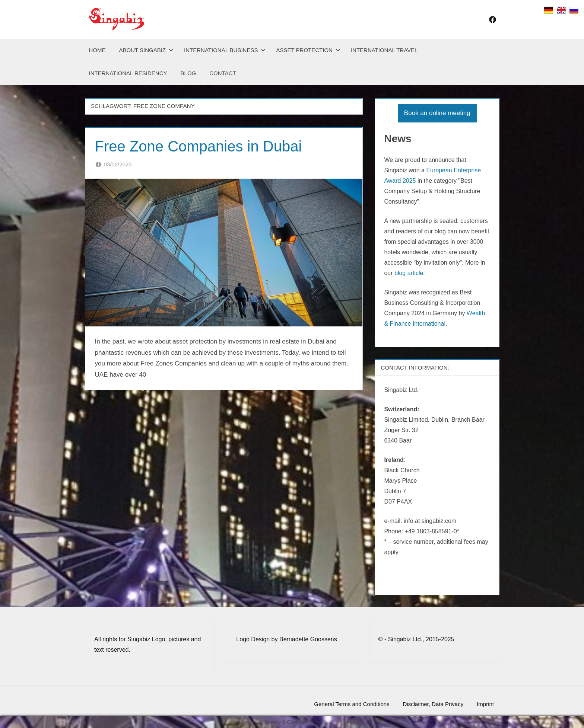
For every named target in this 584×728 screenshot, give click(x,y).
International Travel (384, 50)
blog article (409, 273)
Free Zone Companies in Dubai (199, 146)
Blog (188, 73)
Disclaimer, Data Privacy (433, 704)
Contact (223, 73)
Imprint (485, 704)
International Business (225, 50)
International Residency (128, 73)
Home (97, 50)
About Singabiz (147, 50)
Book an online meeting (437, 113)
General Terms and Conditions (352, 704)
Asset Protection (308, 50)
